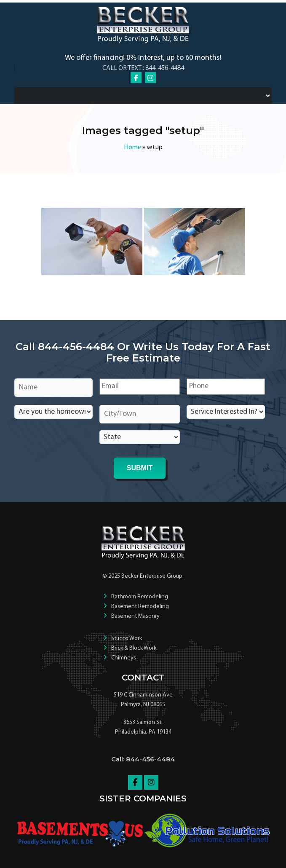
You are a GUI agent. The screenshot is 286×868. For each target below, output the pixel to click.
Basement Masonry (135, 616)
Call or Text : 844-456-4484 (143, 68)
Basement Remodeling (140, 607)
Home (132, 147)
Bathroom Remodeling (140, 597)
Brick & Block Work (134, 648)
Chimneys (124, 658)
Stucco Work (127, 639)
